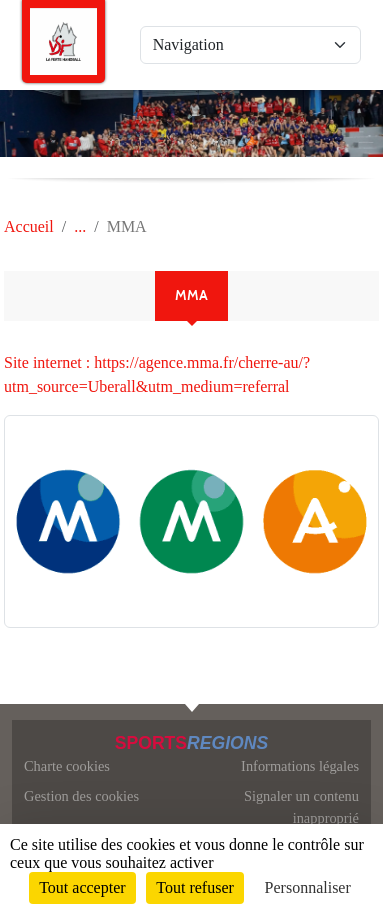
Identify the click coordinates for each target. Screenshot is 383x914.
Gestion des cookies (81, 796)
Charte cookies (67, 766)
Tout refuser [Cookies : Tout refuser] (195, 887)
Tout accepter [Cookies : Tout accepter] (82, 887)
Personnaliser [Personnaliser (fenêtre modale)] (308, 887)
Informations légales (300, 766)
